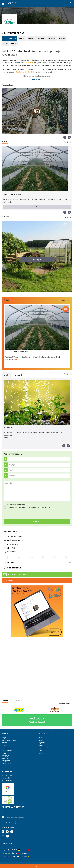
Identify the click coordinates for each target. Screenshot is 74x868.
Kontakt (41, 745)
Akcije (22, 38)
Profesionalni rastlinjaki (12, 194)
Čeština (16, 853)
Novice (31, 38)
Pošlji (37, 522)
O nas (41, 740)
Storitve (52, 38)
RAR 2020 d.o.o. (10, 532)
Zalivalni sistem (10, 427)
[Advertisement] (17, 652)
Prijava (41, 753)
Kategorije (5, 756)
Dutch (16, 856)
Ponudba (10, 38)
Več (37, 207)
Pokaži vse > (68, 142)
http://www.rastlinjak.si (15, 540)
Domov (41, 738)
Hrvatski (26, 853)
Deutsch (16, 850)
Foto (5, 43)
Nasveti (41, 38)
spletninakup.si (7, 781)
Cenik (41, 750)
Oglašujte (42, 743)
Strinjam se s (18, 504)
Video (14, 43)
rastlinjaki (30, 63)
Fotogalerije (6, 761)
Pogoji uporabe (44, 748)
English (6, 850)
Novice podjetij (7, 750)
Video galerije (6, 763)
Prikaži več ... (37, 79)
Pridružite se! (37, 720)
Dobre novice (6, 748)
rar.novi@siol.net (12, 544)
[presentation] (19, 514)
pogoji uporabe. (23, 504)
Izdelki (62, 38)
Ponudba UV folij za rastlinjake (16, 352)
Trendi (4, 766)
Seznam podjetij (65, 704)
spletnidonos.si (7, 775)
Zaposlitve (5, 758)
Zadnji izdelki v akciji (9, 740)
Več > (16, 360)
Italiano (6, 853)
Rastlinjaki (37, 260)
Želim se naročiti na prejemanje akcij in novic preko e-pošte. (29, 507)
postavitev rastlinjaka (22, 72)
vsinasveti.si (6, 778)
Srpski (6, 856)
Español (26, 856)
